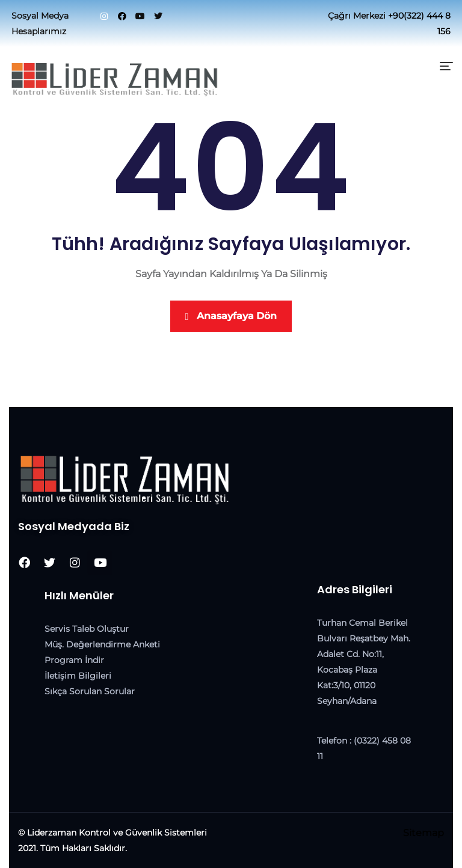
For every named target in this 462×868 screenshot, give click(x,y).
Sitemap (423, 833)
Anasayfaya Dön (231, 316)
